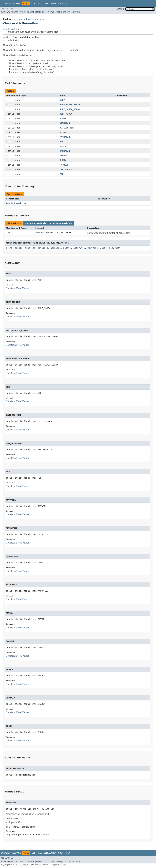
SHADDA (63, 156)
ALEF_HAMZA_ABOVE (70, 105)
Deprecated (50, 3)
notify (67, 248)
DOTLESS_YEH (67, 128)
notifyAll (79, 248)
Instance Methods (35, 223)
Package (17, 3)
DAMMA (63, 119)
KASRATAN (65, 151)
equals (19, 248)
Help (67, 3)
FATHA (63, 132)
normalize (41, 232)
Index (60, 3)
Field (23, 12)
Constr (31, 12)
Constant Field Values (18, 288)
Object (17, 40)
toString (93, 248)
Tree (40, 3)
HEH (61, 142)
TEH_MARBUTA (67, 170)
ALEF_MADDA (66, 114)
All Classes (7, 8)
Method (40, 12)
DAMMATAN (65, 123)
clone (9, 248)
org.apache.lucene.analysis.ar (29, 19)
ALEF (62, 100)
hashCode (56, 248)
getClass (43, 248)
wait (103, 248)
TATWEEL (64, 165)
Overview (6, 3)
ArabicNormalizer (16, 203)
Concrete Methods (61, 223)
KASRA (63, 146)
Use (34, 3)
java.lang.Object (12, 29)
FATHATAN (65, 137)
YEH (61, 174)
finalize (30, 248)
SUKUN (63, 160)
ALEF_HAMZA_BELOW (70, 109)
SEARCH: (121, 9)
